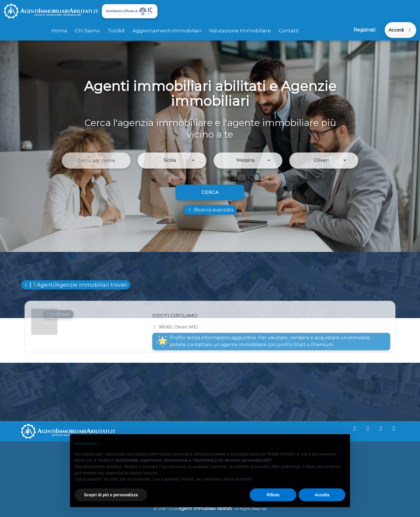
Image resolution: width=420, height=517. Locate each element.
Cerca (210, 192)
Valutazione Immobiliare (240, 30)
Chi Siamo (87, 30)
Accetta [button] (322, 495)
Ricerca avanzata (210, 210)
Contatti (289, 30)
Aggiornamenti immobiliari (167, 30)
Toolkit (116, 30)
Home (59, 30)
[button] (172, 161)
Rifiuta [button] (273, 495)
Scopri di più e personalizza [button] (111, 495)
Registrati (364, 30)
